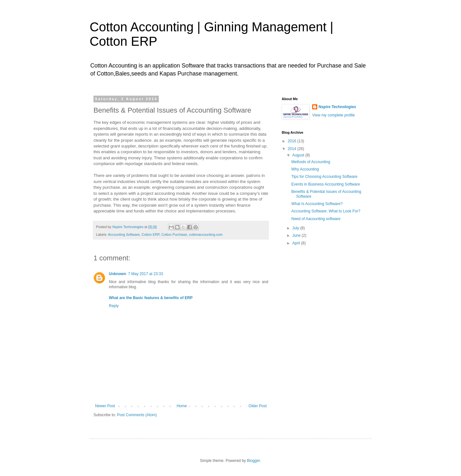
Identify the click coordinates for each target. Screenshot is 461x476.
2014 (293, 149)
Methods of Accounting (311, 162)
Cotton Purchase (174, 234)
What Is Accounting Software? (317, 204)
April (297, 243)
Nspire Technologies (337, 107)
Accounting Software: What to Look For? (326, 211)
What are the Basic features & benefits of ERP (151, 298)
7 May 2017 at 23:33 (146, 274)
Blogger (253, 461)
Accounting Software (124, 234)
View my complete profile (333, 115)
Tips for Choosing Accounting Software (324, 177)
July (296, 228)
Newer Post (105, 406)
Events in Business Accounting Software (326, 184)
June (297, 235)
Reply (114, 306)
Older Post (258, 406)
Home (182, 406)
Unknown (117, 274)
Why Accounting (305, 169)
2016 (293, 141)
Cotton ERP (150, 234)
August (299, 155)
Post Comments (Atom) (137, 415)
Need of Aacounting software (316, 219)
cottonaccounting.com (206, 234)
